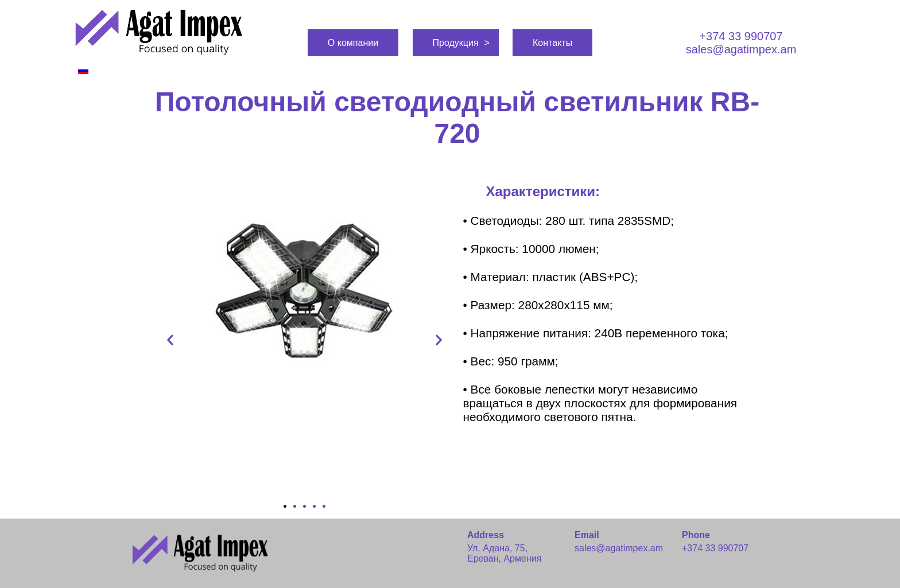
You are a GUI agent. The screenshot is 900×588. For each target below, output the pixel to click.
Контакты (552, 43)
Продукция (456, 43)
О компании (353, 43)
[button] (285, 506)
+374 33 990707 (741, 36)
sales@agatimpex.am (741, 49)
